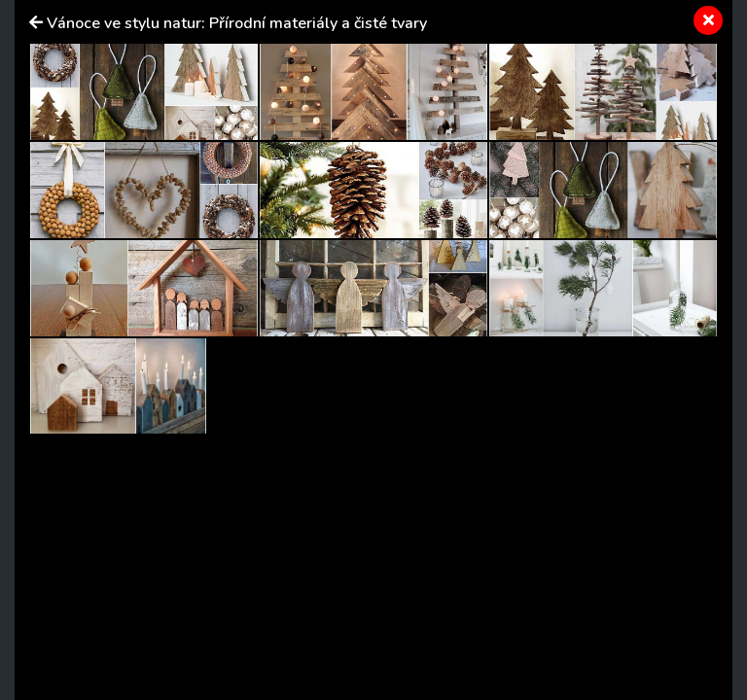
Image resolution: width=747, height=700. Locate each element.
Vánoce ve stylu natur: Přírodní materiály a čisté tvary (237, 23)
